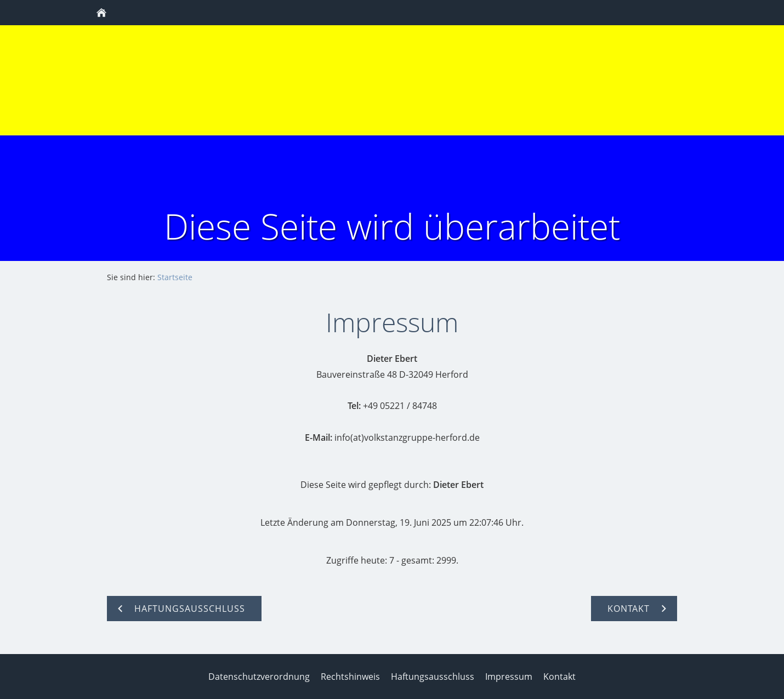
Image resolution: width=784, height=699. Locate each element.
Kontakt (559, 677)
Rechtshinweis (350, 677)
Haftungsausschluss (433, 677)
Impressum (509, 677)
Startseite (175, 277)
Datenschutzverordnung (259, 677)
